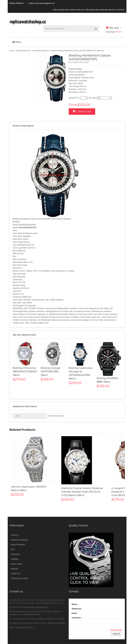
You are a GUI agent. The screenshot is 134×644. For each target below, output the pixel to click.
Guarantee (15, 554)
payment (15, 569)
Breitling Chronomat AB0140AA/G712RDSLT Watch (25, 372)
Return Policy (17, 564)
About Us (15, 535)
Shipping (15, 559)
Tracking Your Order (19, 578)
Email (74, 614)
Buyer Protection (18, 545)
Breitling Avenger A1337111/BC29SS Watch (51, 372)
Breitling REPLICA (23, 51)
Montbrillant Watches (41, 51)
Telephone (76, 609)
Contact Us (16, 574)
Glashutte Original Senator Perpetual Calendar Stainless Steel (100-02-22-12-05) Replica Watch (82, 492)
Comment (76, 618)
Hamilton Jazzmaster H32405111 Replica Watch (29, 488)
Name (74, 605)
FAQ (13, 549)
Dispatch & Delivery (19, 540)
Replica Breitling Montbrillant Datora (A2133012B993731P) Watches (77, 51)
